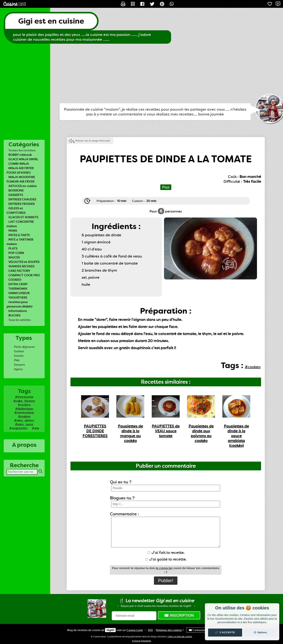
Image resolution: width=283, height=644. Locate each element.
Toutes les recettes (22, 150)
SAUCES (14, 257)
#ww (36, 428)
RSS (150, 630)
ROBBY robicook (20, 155)
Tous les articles (20, 320)
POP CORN (16, 253)
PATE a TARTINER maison (20, 242)
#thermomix (24, 397)
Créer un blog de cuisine (180, 637)
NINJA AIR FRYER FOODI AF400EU (20, 170)
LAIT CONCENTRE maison (20, 224)
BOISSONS (16, 190)
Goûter (19, 351)
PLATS (13, 248)
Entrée (19, 356)
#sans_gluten (24, 420)
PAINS (13, 231)
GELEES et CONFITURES (16, 211)
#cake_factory (24, 401)
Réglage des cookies (169, 630)
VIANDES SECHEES (21, 266)
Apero (18, 369)
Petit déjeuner (24, 347)
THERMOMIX (18, 289)
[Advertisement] (141, 73)
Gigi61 (110, 630)
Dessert (19, 365)
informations (18, 311)
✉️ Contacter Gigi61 (201, 630)
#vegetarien (18, 428)
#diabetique (24, 409)
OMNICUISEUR (19, 293)
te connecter (164, 568)
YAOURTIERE (18, 298)
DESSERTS (16, 195)
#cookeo (24, 405)
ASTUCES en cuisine (22, 186)
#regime (24, 416)
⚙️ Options (260, 632)
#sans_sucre (24, 424)
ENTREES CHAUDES (22, 199)
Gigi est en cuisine (51, 21)
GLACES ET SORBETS (23, 217)
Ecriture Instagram (142, 641)
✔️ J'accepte (225, 632)
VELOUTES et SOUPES (24, 262)
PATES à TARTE (19, 235)
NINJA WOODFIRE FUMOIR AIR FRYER (21, 179)
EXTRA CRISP (18, 284)
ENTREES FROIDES (21, 204)
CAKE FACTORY (19, 271)
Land (135, 630)
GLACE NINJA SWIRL (23, 159)
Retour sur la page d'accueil (93, 141)
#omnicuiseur (24, 412)
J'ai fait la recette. (166, 553)
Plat (17, 360)
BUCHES (14, 315)
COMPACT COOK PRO (24, 275)
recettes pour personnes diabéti (19, 304)
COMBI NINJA (19, 164)
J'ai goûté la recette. (166, 559)
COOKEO (15, 280)
